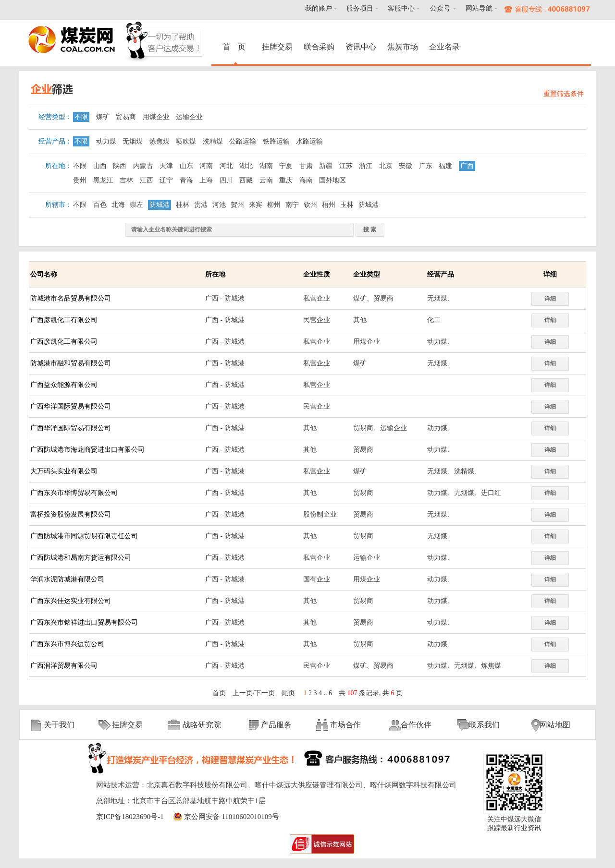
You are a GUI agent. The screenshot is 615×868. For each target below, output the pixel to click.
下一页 (265, 693)
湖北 (246, 166)
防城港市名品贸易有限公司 (71, 298)
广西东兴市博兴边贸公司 (67, 644)
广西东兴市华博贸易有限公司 (74, 493)
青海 (186, 180)
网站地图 (555, 725)
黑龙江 (103, 180)
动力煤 (106, 141)
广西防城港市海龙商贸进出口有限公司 (87, 450)
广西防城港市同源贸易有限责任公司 (84, 536)
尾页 (288, 693)
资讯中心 (361, 47)
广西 (467, 166)
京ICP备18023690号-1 (130, 817)
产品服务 (276, 725)
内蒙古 (143, 166)
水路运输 (309, 141)
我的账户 (319, 8)
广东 (426, 166)
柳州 (274, 205)
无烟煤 (133, 141)
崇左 (136, 205)
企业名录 (444, 47)
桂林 (183, 205)
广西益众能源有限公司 (64, 385)
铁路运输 (276, 141)
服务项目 (360, 8)
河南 (206, 166)
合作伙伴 (416, 725)
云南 (266, 180)
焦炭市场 (403, 47)
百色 (100, 205)
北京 (386, 166)
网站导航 (479, 8)
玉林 (347, 205)
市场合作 (345, 725)
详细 (550, 299)
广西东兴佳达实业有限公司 (71, 601)
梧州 (329, 205)
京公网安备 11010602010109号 (232, 817)
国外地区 (332, 180)
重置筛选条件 (564, 94)
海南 (306, 180)
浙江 (366, 166)
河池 (219, 205)
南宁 (292, 205)
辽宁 (166, 180)
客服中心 (401, 8)
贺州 (237, 205)
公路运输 (243, 141)
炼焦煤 (160, 141)
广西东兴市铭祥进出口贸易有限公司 (84, 622)
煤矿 (103, 117)
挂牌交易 (277, 47)
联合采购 (319, 47)
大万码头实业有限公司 (64, 471)
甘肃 (306, 166)
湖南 (266, 166)
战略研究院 (202, 725)
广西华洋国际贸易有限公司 (71, 406)
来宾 (256, 205)
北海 (118, 205)
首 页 (235, 47)
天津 (166, 166)
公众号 (440, 8)
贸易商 (126, 117)
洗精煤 (213, 141)
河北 (226, 166)
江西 (147, 180)
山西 (100, 166)
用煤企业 (156, 117)
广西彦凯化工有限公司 (64, 320)
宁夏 (286, 166)
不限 (81, 117)
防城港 (160, 205)
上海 (206, 180)
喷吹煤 (186, 141)
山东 (186, 166)
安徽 (406, 166)
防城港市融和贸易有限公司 (71, 363)
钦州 (310, 205)
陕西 (120, 166)
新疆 (326, 166)
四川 (226, 180)
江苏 (346, 166)
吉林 (126, 180)
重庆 (286, 180)
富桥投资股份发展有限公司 (71, 514)
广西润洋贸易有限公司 (64, 666)
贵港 (201, 205)
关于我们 (59, 725)
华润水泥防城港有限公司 (67, 579)
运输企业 (189, 117)
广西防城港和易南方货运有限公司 (81, 558)
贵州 (80, 180)
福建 (445, 166)
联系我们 (484, 725)
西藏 (246, 180)
